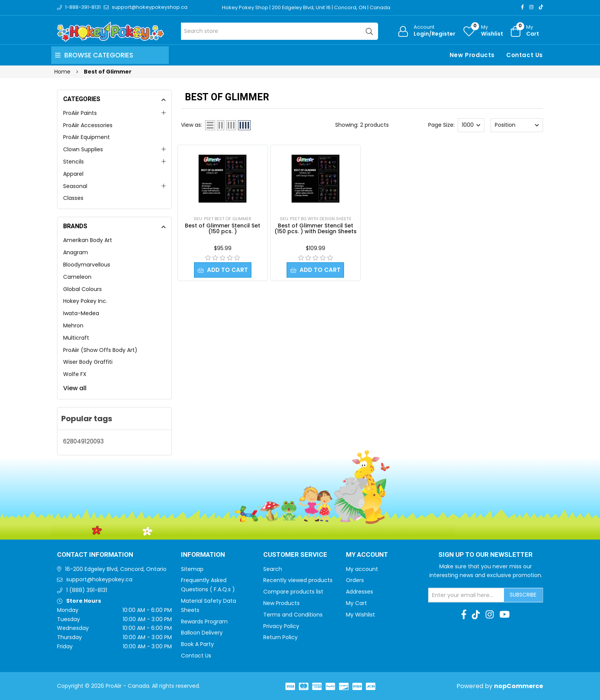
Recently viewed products (298, 580)
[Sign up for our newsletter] (466, 595)
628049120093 (83, 441)
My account (362, 569)
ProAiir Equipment (86, 137)
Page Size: (441, 125)
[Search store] (280, 31)
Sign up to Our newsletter (486, 555)
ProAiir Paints (80, 113)
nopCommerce (518, 686)
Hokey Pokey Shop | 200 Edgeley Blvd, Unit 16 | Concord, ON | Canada (306, 7)
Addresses (360, 592)
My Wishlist (360, 615)
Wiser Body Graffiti (88, 362)
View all (75, 388)
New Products (472, 55)
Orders (355, 580)
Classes (73, 198)
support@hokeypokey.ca (99, 579)
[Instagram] (531, 7)
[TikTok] (541, 7)
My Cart (356, 603)
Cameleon (77, 277)
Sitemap (192, 569)
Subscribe (523, 595)
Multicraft (76, 338)
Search (273, 569)
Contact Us (525, 55)
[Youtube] (505, 615)
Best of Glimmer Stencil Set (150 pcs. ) (223, 228)
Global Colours (82, 289)
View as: (192, 125)
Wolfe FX (75, 374)
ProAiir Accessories (88, 125)
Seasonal (75, 186)
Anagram (76, 252)
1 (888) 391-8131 (87, 590)
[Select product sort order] (517, 125)
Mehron (73, 325)
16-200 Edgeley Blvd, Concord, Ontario (116, 569)
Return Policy (280, 637)
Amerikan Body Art (88, 240)
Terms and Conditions (293, 615)
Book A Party (197, 644)
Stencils (73, 162)
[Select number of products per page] (471, 125)
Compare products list (293, 592)
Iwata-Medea (81, 313)
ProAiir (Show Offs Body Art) (100, 350)
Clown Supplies (83, 149)
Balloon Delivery (202, 633)
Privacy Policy (281, 626)
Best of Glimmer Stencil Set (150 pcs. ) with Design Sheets (315, 228)
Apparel (73, 174)
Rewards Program (204, 621)
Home (62, 72)
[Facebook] (523, 7)
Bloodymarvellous (87, 265)
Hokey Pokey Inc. (85, 301)
